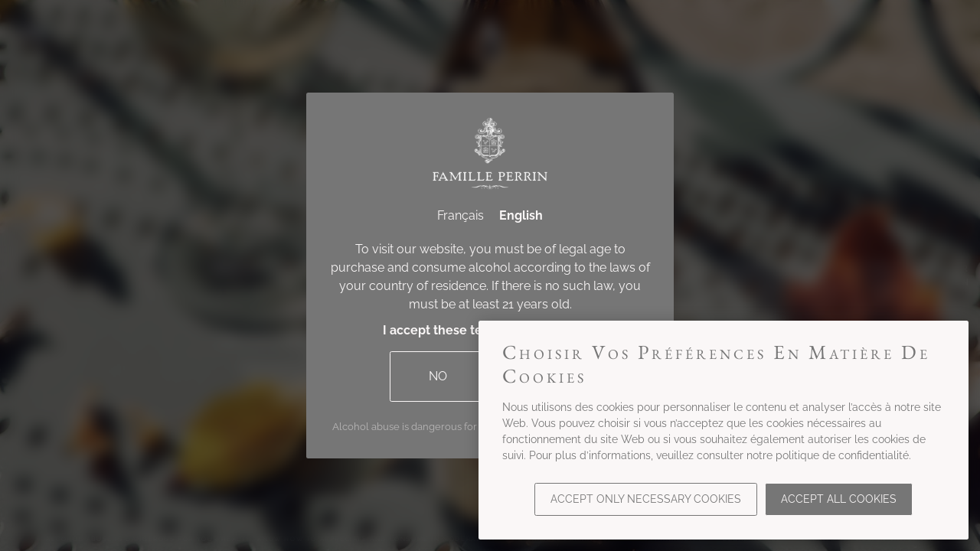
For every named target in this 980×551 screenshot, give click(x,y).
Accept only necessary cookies (646, 499)
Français (461, 215)
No (438, 376)
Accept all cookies (839, 499)
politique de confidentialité (842, 455)
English (521, 215)
